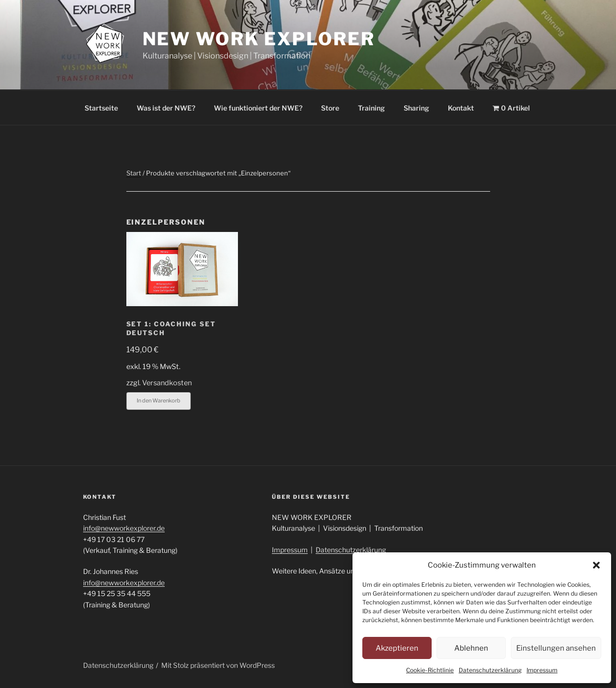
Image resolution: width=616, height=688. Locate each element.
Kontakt (461, 108)
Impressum (542, 670)
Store (330, 108)
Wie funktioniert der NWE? (258, 108)
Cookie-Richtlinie (430, 670)
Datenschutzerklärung (490, 670)
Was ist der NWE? (166, 108)
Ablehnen (471, 648)
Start (134, 173)
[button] (596, 565)
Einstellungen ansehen (556, 648)
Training (371, 108)
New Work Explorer (259, 39)
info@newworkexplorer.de (124, 528)
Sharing (416, 108)
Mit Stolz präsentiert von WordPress (218, 665)
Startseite (101, 108)
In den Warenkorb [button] (159, 401)
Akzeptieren (397, 648)
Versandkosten (167, 383)
